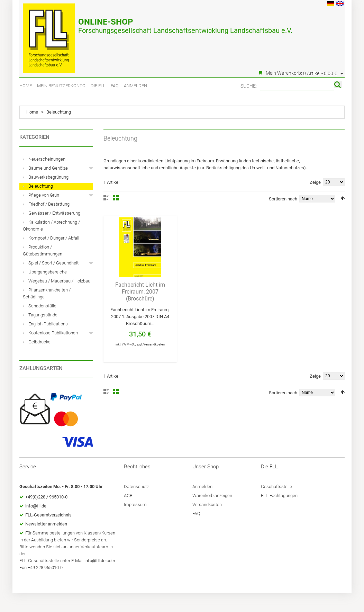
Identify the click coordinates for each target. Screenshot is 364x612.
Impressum (135, 505)
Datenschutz (136, 487)
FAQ (115, 86)
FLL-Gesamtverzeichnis (48, 515)
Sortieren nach (283, 199)
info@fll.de (36, 506)
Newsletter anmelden (46, 524)
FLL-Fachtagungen (279, 496)
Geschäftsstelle (276, 487)
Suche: (249, 86)
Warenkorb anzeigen (212, 496)
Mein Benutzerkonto (61, 86)
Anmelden (135, 86)
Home (26, 86)
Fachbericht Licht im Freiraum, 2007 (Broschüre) (140, 292)
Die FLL (98, 86)
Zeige (315, 182)
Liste (106, 198)
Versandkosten (154, 344)
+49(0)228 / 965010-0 (46, 497)
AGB (128, 496)
